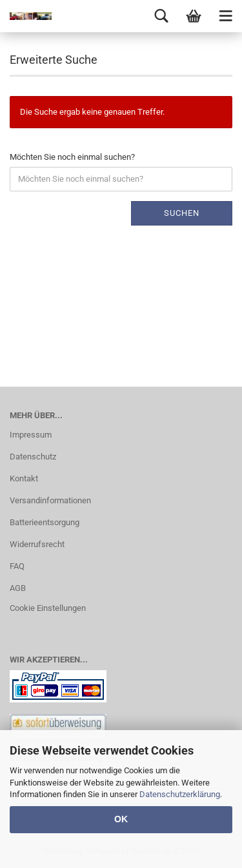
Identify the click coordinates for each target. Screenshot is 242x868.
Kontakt (24, 478)
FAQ (17, 566)
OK (121, 819)
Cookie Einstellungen (48, 608)
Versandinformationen (50, 500)
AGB (18, 588)
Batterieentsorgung (45, 522)
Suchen (182, 213)
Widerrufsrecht (37, 544)
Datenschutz (33, 457)
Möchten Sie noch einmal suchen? (72, 157)
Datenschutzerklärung (180, 794)
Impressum (31, 435)
